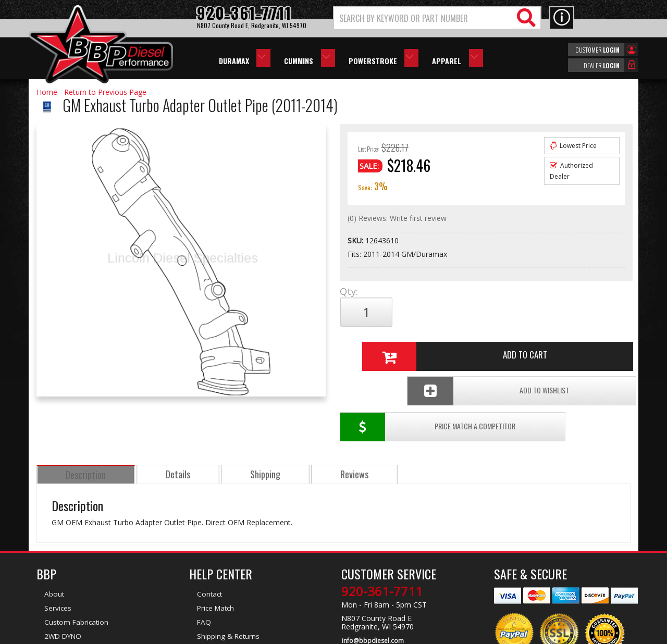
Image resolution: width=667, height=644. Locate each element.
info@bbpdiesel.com (372, 585)
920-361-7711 (382, 536)
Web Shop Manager (427, 635)
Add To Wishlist (552, 347)
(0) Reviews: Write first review (397, 218)
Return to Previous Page (105, 92)
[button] (437, 18)
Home (47, 92)
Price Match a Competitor (400, 347)
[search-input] (423, 18)
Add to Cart (482, 312)
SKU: (356, 240)
